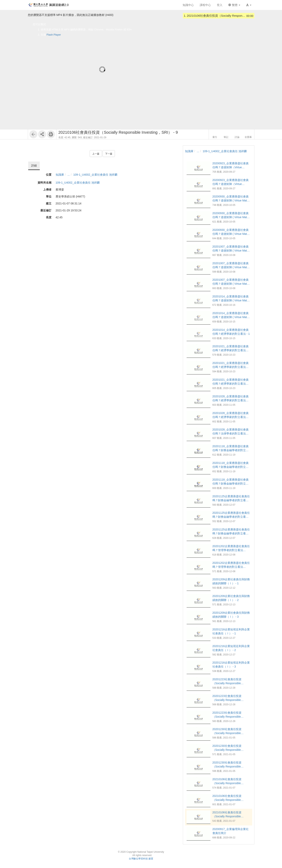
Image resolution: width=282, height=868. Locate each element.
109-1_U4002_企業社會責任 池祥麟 (95, 175)
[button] (249, 5)
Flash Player (54, 35)
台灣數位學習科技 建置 (141, 859)
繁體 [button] (234, 5)
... (69, 175)
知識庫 (60, 175)
